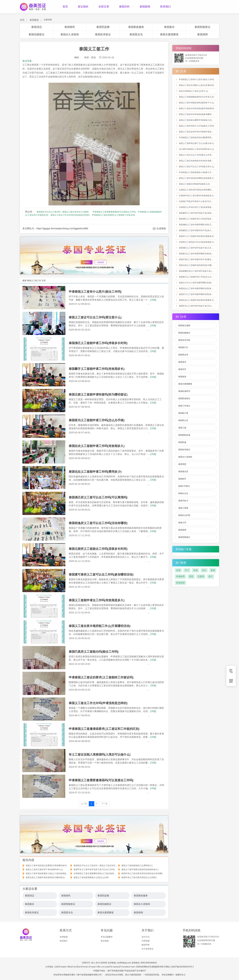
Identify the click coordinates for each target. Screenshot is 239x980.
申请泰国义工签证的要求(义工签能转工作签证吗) (114, 215)
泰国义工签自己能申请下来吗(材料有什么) (44, 870)
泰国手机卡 (183, 501)
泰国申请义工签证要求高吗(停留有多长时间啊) (142, 873)
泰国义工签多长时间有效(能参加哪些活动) (198, 114)
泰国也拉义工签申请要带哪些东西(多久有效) (199, 289)
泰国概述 (34, 20)
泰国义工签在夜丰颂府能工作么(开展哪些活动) (100, 626)
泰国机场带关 (184, 391)
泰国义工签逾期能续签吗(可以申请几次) (197, 97)
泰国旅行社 (183, 347)
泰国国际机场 (184, 435)
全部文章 (104, 7)
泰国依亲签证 (103, 34)
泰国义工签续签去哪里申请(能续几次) (196, 120)
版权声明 (146, 945)
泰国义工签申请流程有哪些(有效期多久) (197, 178)
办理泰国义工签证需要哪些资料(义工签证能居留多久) (97, 873)
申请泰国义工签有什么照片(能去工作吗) (95, 292)
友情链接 (64, 937)
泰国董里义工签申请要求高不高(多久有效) (198, 230)
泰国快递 (182, 442)
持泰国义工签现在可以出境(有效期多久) (197, 242)
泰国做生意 (183, 472)
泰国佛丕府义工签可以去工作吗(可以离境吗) (98, 497)
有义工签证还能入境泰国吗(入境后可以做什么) (100, 755)
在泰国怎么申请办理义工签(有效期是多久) (198, 207)
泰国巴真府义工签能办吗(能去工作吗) (94, 652)
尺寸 (187, 570)
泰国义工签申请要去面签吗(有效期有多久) (140, 870)
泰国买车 (182, 369)
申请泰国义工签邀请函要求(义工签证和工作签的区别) (104, 729)
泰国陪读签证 (184, 399)
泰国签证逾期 (184, 326)
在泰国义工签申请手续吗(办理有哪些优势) (198, 190)
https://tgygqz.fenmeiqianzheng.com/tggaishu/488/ (62, 228)
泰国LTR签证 (184, 486)
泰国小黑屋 (183, 508)
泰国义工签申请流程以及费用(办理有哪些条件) (46, 866)
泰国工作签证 (184, 406)
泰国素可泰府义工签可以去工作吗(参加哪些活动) (101, 575)
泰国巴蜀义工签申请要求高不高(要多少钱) (198, 259)
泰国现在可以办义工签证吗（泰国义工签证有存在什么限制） (63, 212)
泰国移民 (70, 27)
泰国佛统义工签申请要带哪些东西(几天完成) (199, 225)
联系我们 (165, 7)
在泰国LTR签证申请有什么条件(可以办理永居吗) (200, 201)
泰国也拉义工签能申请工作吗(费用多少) (95, 472)
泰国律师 (202, 34)
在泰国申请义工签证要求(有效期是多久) (197, 196)
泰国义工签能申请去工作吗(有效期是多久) (97, 600)
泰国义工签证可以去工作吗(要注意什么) (95, 317)
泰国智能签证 (202, 27)
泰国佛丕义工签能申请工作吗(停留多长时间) (98, 343)
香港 (213, 570)
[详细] (153, 300)
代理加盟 (146, 941)
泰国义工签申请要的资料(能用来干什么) (197, 103)
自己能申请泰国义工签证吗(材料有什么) (197, 149)
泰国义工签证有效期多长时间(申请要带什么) (199, 161)
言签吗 (201, 576)
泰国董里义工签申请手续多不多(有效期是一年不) (200, 213)
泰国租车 (182, 479)
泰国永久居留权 (70, 34)
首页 (65, 7)
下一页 (104, 804)
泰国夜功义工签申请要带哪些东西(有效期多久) (199, 254)
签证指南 (105, 941)
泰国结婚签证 (37, 34)
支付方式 (146, 937)
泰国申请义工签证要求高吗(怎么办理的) (139, 877)
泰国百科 (124, 7)
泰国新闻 (145, 7)
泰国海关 (182, 362)
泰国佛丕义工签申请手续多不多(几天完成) (198, 248)
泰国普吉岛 (136, 34)
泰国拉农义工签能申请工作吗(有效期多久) (97, 446)
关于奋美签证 (148, 949)
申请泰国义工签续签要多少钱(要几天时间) (198, 172)
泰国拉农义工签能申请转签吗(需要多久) (197, 300)
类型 (191, 576)
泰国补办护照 (184, 515)
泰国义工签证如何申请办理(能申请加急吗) (198, 132)
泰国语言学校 (184, 340)
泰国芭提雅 (103, 27)
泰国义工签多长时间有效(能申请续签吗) (197, 109)
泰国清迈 (37, 27)
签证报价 (83, 7)
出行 (204, 570)
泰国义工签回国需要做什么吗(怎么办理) (91, 877)
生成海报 (159, 229)
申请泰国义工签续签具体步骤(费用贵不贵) (198, 138)
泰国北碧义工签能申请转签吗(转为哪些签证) (98, 395)
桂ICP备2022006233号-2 (183, 967)
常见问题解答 (107, 937)
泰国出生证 (183, 493)
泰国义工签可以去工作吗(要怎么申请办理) (198, 155)
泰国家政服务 (136, 27)
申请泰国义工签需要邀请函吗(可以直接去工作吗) (114, 212)
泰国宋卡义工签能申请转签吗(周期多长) (197, 236)
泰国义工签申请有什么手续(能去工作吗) (197, 126)
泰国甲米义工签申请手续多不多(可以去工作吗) (94, 870)
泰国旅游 (182, 377)
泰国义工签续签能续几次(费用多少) (137, 866)
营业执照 (180, 583)
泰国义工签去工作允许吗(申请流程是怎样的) (70, 215)
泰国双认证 (183, 420)
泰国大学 (182, 523)
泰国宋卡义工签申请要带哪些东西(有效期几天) (199, 294)
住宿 (178, 570)
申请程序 (180, 576)
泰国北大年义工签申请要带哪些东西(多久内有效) (200, 283)
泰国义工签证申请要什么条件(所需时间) (197, 85)
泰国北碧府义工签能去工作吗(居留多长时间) (98, 549)
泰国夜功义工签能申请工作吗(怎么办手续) (97, 420)
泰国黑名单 (183, 355)
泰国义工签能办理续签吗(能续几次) (195, 184)
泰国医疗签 (183, 413)
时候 (196, 570)
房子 (211, 576)
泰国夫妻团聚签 (169, 34)
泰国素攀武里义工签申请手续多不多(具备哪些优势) (201, 271)
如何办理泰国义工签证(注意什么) (194, 91)
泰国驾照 (182, 464)
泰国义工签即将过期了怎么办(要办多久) (197, 143)
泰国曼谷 (169, 27)
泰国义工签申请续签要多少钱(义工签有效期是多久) (48, 873)
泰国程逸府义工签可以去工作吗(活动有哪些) (98, 523)
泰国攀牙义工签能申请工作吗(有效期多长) (97, 369)
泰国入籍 (182, 428)
